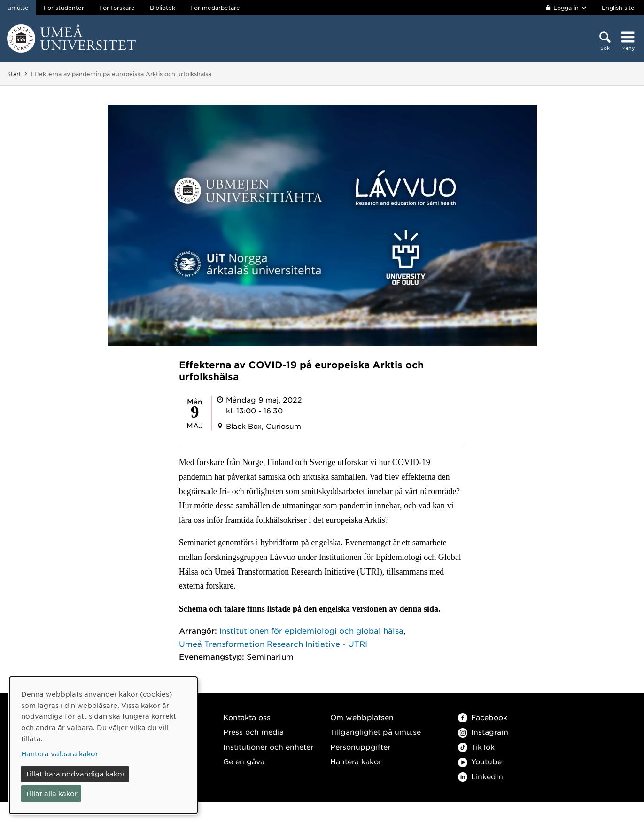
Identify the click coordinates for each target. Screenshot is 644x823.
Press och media (253, 732)
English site (618, 8)
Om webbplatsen (362, 717)
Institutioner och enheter (268, 747)
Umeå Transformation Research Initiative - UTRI (273, 644)
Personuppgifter (360, 747)
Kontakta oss (247, 717)
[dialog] (103, 745)
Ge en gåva (244, 761)
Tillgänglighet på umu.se (376, 732)
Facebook (483, 717)
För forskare (117, 8)
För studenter (64, 8)
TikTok (476, 747)
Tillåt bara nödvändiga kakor (75, 774)
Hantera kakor (356, 761)
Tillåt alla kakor (51, 793)
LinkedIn (481, 776)
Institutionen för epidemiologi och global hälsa (311, 630)
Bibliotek (163, 8)
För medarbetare (215, 8)
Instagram (483, 732)
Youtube (480, 761)
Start (14, 74)
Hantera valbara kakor (60, 753)
